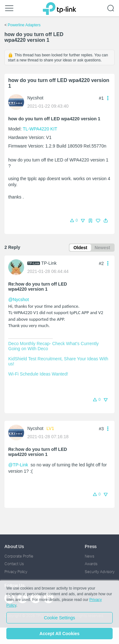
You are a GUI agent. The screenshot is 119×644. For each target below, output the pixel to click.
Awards (91, 564)
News (89, 556)
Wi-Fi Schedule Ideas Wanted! (38, 374)
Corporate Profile (19, 556)
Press (91, 546)
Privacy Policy (16, 572)
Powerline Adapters (24, 25)
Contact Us (14, 564)
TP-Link (49, 263)
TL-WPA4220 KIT (40, 129)
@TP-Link (18, 465)
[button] (106, 221)
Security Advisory (100, 572)
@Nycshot (19, 300)
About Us (14, 546)
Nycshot (35, 98)
